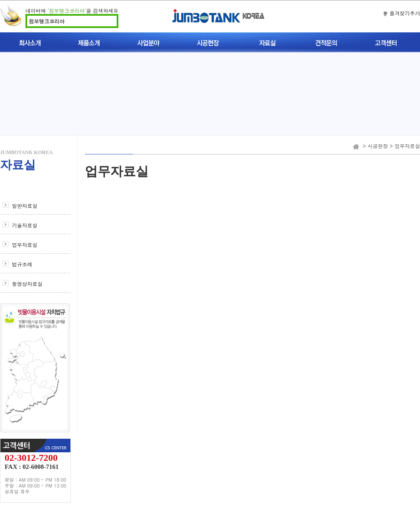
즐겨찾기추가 (405, 13)
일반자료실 (25, 206)
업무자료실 (25, 245)
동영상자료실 (27, 284)
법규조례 (22, 264)
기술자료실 (25, 225)
